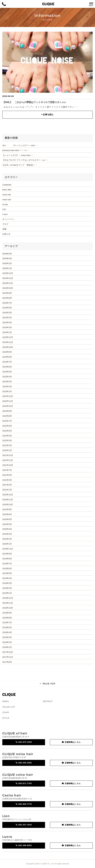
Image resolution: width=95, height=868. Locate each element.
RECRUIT (48, 701)
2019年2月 (7, 588)
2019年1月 (7, 593)
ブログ (5, 224)
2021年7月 (7, 470)
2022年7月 (7, 421)
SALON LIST (9, 707)
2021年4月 (7, 480)
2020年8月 (7, 514)
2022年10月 (8, 406)
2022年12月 (8, 396)
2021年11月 (8, 460)
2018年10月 (8, 608)
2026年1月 (7, 268)
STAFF (6, 712)
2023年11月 (8, 342)
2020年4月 (7, 529)
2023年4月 (7, 377)
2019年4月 (7, 578)
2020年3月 (7, 534)
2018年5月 (7, 627)
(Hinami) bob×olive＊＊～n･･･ (16, 150)
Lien (4, 209)
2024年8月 (7, 298)
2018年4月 (7, 632)
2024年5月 (7, 313)
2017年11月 (8, 657)
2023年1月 (7, 391)
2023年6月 (7, 367)
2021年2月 (7, 485)
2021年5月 (7, 475)
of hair (5, 204)
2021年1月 (7, 490)
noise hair (7, 200)
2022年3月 (7, 440)
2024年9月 (7, 293)
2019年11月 (8, 549)
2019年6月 (7, 569)
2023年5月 (7, 372)
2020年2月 (7, 539)
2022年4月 (7, 436)
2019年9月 (7, 554)
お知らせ (6, 234)
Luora (5, 214)
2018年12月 (8, 598)
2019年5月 (7, 573)
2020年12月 (8, 495)
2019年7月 (7, 564)
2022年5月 (7, 431)
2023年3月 (7, 382)
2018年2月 (7, 642)
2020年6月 (7, 519)
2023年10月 (8, 347)
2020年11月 (8, 500)
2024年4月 (7, 318)
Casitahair (7, 185)
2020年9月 (7, 509)
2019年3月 (7, 583)
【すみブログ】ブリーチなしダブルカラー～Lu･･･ (25, 160)
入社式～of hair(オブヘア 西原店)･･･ (19, 165)
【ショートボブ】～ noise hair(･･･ (18, 155)
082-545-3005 (25, 763)
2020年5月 (7, 524)
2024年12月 (8, 278)
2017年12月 (8, 652)
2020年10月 (8, 504)
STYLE (6, 718)
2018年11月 (8, 603)
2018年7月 (7, 623)
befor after (7, 190)
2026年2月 (7, 263)
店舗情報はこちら (73, 742)
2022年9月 (7, 411)
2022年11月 (8, 401)
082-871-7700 (25, 783)
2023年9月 (7, 352)
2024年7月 (7, 303)
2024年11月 (8, 283)
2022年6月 (7, 426)
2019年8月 (7, 559)
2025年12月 (8, 273)
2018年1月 (7, 647)
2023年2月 (7, 386)
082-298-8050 (25, 845)
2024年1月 (7, 332)
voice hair (7, 195)
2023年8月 (7, 357)
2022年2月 (7, 445)
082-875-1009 (25, 742)
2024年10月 (8, 288)
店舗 (4, 229)
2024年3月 (7, 322)
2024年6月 (7, 308)
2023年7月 (7, 362)
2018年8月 (7, 618)
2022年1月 (7, 450)
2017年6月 (7, 662)
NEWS (6, 701)
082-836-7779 (25, 804)
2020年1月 (7, 544)
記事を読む (48, 115)
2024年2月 (7, 327)
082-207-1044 (25, 825)
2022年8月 (7, 416)
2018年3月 (7, 637)
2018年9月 (7, 613)
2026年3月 (7, 258)
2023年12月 (8, 337)
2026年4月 (7, 254)
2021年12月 (8, 455)
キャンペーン (8, 219)
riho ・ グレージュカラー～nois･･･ (20, 145)
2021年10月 (8, 465)
